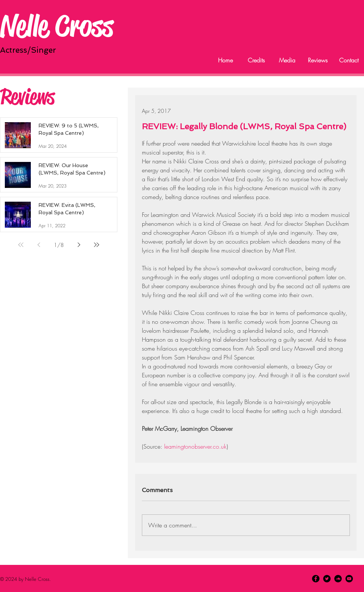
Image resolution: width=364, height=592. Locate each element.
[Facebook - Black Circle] (316, 579)
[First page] (21, 245)
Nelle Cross (57, 26)
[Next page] (79, 245)
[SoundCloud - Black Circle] (338, 579)
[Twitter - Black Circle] (327, 579)
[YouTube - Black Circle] (349, 579)
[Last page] (97, 245)
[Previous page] (39, 245)
